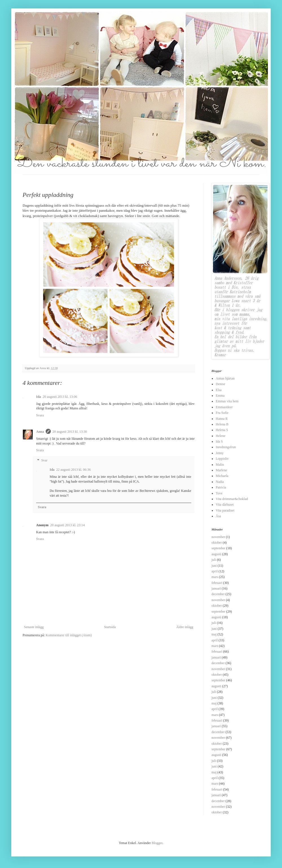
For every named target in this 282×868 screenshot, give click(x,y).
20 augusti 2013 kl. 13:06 (60, 397)
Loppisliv (222, 459)
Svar (44, 460)
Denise (220, 384)
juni (214, 566)
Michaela (222, 476)
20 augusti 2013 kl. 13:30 (70, 432)
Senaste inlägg (34, 627)
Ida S (219, 441)
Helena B (222, 424)
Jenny (220, 453)
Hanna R (222, 419)
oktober (217, 543)
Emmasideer (224, 407)
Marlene (221, 470)
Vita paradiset (225, 510)
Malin (220, 465)
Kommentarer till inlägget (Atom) (69, 635)
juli (214, 560)
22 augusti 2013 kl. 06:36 (73, 470)
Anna (40, 432)
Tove (219, 493)
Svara (40, 415)
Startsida (110, 627)
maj (214, 634)
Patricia (221, 487)
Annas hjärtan (225, 378)
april (215, 571)
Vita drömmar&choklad (232, 499)
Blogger (157, 843)
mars (215, 577)
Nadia (220, 482)
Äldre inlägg (185, 627)
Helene (221, 436)
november (218, 537)
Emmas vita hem (227, 401)
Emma (220, 396)
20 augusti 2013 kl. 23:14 (67, 525)
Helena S (222, 430)
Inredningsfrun (226, 447)
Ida (38, 397)
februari (217, 583)
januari (216, 588)
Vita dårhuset (225, 505)
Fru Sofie (222, 413)
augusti (216, 554)
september (218, 548)
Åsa (218, 516)
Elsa (219, 390)
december (218, 594)
